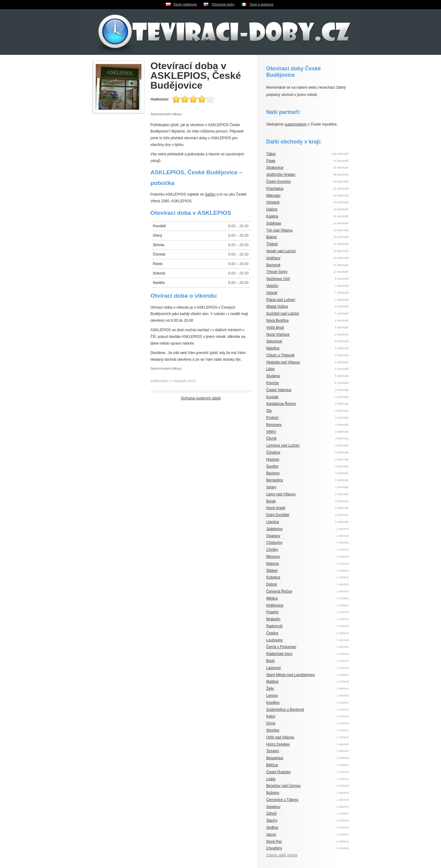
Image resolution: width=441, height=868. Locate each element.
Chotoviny (274, 543)
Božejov (273, 793)
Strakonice (275, 168)
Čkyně (272, 438)
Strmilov (273, 730)
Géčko (210, 194)
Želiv (270, 689)
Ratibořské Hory (279, 654)
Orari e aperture (262, 4)
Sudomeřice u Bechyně (285, 710)
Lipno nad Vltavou (281, 494)
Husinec (273, 459)
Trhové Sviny (277, 272)
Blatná (272, 237)
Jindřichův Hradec (281, 175)
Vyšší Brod (275, 328)
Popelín (273, 612)
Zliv (269, 411)
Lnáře (271, 779)
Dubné (272, 584)
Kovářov (273, 703)
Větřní (271, 432)
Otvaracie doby (223, 4)
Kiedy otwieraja (185, 4)
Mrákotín (274, 619)
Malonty (273, 564)
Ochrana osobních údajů (201, 398)
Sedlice (272, 827)
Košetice (273, 577)
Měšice (272, 598)
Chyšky (272, 550)
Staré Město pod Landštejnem (291, 675)
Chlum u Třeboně (281, 355)
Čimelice (273, 452)
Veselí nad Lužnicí (281, 251)
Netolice (273, 348)
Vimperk (273, 202)
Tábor (271, 154)
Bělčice (272, 765)
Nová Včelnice (278, 335)
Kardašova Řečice (281, 404)
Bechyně (274, 265)
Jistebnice (274, 529)
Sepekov (274, 807)
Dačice (272, 209)
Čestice (272, 633)
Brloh (271, 661)
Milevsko (274, 196)
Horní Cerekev (278, 744)
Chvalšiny (274, 848)
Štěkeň (272, 571)
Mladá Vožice (277, 306)
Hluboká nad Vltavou (283, 362)
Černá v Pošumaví (281, 647)
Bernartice (275, 480)
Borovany (274, 425)
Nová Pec (274, 841)
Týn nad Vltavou (280, 230)
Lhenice (273, 522)
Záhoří (272, 813)
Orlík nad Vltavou (280, 737)
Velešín (272, 286)
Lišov (271, 369)
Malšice (273, 682)
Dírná (271, 723)
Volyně (272, 293)
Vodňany (274, 258)
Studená (273, 376)
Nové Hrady (276, 508)
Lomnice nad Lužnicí (283, 445)
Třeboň (272, 244)
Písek (271, 161)
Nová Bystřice (278, 321)
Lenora (272, 696)
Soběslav (274, 223)
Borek (271, 501)
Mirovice (273, 557)
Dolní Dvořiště (278, 515)
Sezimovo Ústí (278, 279)
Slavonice (274, 341)
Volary (271, 487)
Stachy (272, 820)
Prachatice (275, 189)
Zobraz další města (282, 855)
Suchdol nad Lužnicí (283, 314)
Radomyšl (274, 626)
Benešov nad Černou (284, 786)
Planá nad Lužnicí (281, 300)
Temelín (273, 751)
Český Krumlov (279, 182)
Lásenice (274, 668)
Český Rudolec (279, 772)
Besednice (275, 758)
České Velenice (279, 390)
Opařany (273, 536)
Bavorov (273, 473)
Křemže (273, 383)
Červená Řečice (279, 591)
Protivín (273, 418)
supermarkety (296, 124)
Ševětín (273, 466)
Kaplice (272, 216)
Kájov (271, 716)
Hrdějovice (275, 605)
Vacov (271, 834)
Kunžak (272, 397)
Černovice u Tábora (282, 800)
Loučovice (275, 640)
